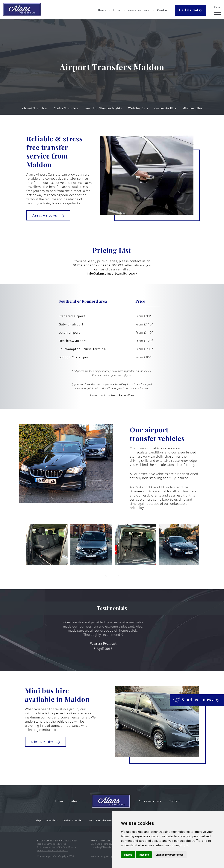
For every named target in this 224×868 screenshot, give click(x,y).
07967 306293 (112, 265)
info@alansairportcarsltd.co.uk (112, 273)
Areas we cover (140, 10)
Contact (163, 10)
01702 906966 (84, 265)
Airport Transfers (35, 108)
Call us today (191, 10)
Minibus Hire (192, 108)
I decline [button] (144, 855)
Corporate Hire (165, 108)
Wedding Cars (138, 108)
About (117, 10)
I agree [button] (128, 855)
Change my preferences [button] (169, 855)
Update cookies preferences (53, 851)
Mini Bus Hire (46, 742)
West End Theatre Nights (103, 108)
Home (102, 10)
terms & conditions (123, 395)
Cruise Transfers (66, 108)
